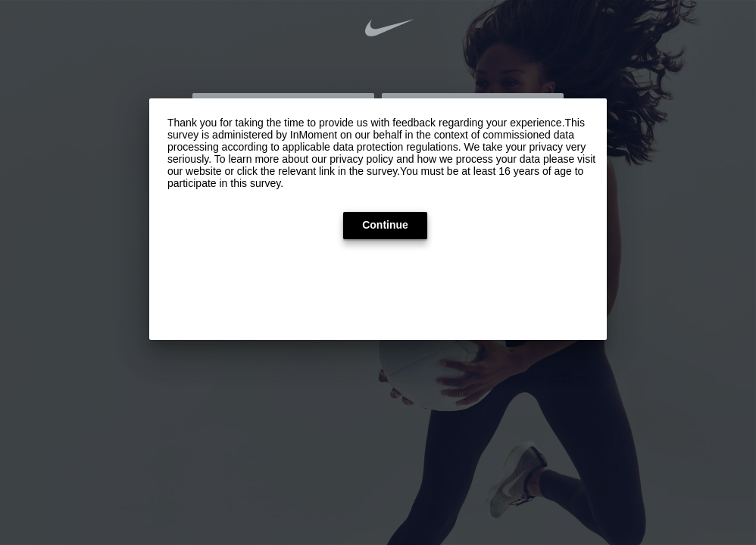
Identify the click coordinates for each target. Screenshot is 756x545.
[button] (385, 226)
